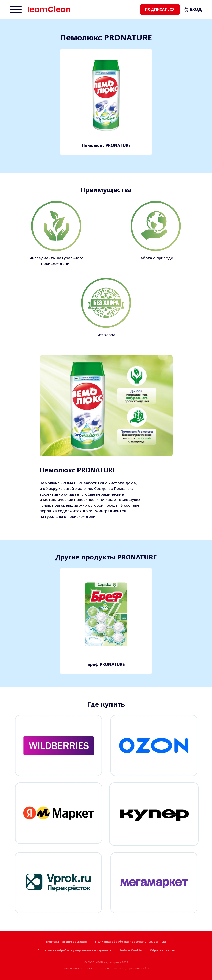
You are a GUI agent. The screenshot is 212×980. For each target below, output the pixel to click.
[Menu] (16, 9)
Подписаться (160, 9)
